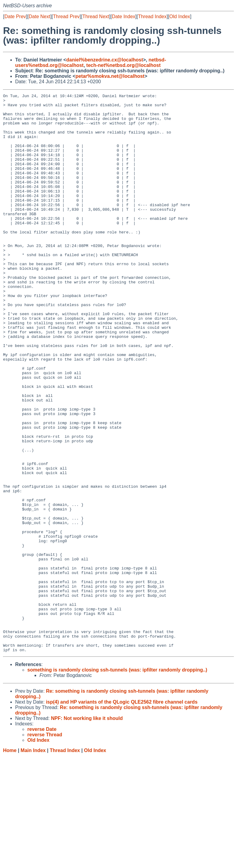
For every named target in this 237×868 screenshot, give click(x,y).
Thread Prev (66, 17)
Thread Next (96, 17)
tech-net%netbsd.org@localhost (123, 65)
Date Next (39, 17)
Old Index (180, 17)
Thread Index (152, 17)
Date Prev (15, 17)
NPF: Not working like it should (87, 830)
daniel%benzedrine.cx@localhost (105, 60)
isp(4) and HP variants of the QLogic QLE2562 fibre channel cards (122, 814)
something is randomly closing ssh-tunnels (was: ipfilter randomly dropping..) (117, 782)
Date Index (123, 17)
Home (10, 862)
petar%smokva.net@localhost (110, 76)
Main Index (33, 862)
